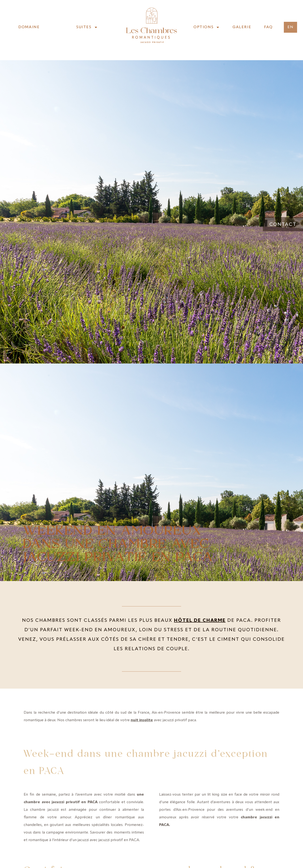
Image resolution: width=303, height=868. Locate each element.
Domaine (29, 27)
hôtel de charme (200, 621)
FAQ (268, 27)
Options (207, 27)
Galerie (242, 27)
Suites (87, 27)
